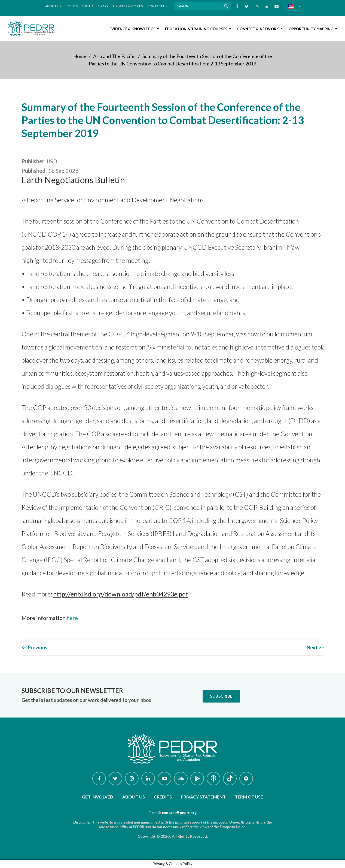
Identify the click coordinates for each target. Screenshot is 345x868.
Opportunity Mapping (312, 29)
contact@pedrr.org (179, 813)
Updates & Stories (128, 6)
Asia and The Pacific (114, 56)
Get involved (98, 797)
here (72, 618)
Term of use (249, 797)
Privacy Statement (203, 797)
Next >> (315, 647)
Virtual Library (95, 6)
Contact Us (157, 6)
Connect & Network (259, 29)
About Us (53, 6)
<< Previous (34, 647)
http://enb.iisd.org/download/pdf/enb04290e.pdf (121, 594)
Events (72, 6)
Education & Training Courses (197, 29)
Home (80, 56)
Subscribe (221, 696)
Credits (163, 797)
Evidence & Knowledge (133, 29)
